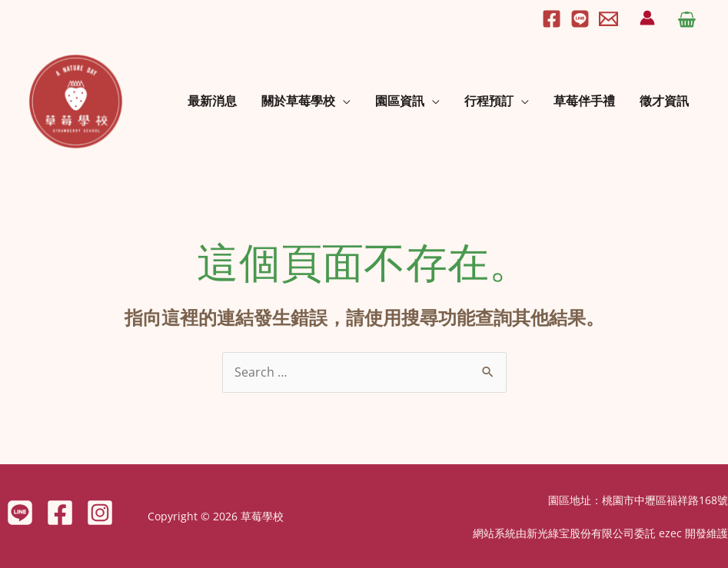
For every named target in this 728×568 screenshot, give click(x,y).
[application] (343, 101)
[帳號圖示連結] (647, 18)
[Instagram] (100, 513)
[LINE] (20, 513)
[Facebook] (552, 19)
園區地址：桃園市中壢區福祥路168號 (638, 500)
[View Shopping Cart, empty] (687, 18)
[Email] (608, 19)
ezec (670, 533)
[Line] (580, 19)
